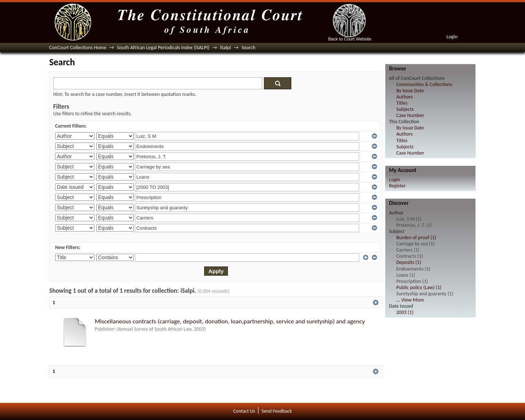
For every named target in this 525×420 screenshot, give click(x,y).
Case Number (410, 115)
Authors (405, 97)
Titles (402, 103)
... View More (410, 300)
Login (452, 37)
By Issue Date (410, 91)
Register (397, 186)
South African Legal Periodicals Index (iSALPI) (163, 48)
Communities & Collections (424, 84)
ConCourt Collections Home (78, 48)
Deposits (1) (409, 262)
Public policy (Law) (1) (419, 287)
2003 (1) (405, 312)
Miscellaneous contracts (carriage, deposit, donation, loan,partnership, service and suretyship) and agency (230, 321)
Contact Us (244, 411)
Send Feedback (277, 411)
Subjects (405, 109)
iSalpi (225, 48)
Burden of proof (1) (416, 238)
